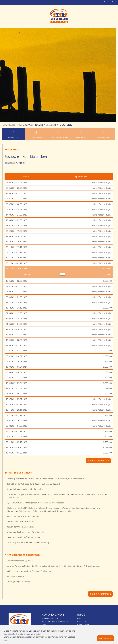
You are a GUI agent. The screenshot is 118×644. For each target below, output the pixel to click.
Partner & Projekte (50, 619)
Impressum (82, 622)
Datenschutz (83, 625)
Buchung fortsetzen (101, 594)
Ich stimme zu (106, 638)
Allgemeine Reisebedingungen (55, 622)
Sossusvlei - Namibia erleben (38, 125)
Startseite (9, 125)
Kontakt (81, 619)
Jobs (44, 625)
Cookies (32, 631)
